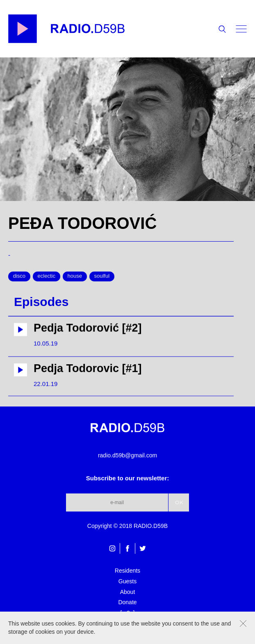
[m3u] (127, 613)
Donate (127, 602)
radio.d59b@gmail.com (127, 455)
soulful (102, 276)
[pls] (127, 623)
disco (19, 276)
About (128, 592)
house (75, 276)
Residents (127, 571)
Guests (127, 581)
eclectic (47, 276)
